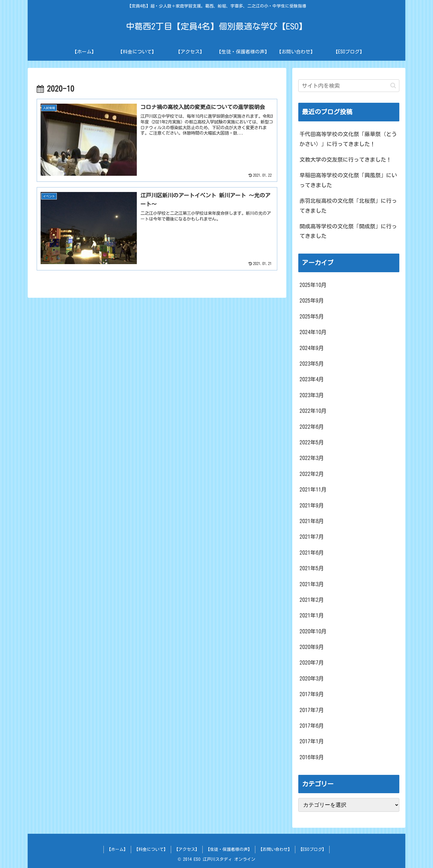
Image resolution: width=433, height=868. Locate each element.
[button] (393, 85)
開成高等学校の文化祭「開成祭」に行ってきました (348, 231)
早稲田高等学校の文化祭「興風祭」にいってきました (348, 180)
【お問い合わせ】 (275, 849)
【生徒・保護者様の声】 (229, 849)
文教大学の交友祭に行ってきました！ (345, 160)
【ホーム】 (117, 849)
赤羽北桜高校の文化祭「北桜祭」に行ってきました (348, 206)
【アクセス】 (187, 849)
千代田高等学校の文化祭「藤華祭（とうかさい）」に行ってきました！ (348, 139)
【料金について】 (151, 849)
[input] (349, 86)
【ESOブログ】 (312, 849)
